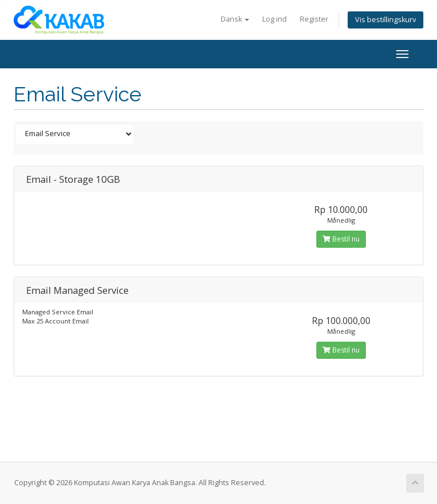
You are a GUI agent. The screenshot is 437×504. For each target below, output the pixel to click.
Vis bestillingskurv (386, 20)
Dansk (235, 19)
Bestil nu (341, 239)
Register (314, 19)
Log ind (275, 19)
